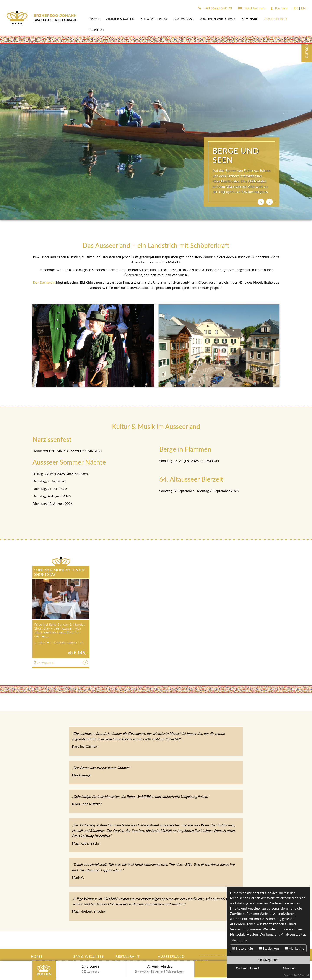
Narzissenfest (52, 439)
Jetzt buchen (251, 8)
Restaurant (184, 19)
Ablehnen (289, 968)
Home (95, 19)
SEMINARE (250, 19)
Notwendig (243, 948)
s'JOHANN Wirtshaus (218, 19)
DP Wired (303, 975)
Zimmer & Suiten (120, 19)
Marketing (295, 948)
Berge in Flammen (185, 449)
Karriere (279, 8)
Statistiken (269, 948)
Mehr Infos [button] (239, 940)
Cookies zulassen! (248, 968)
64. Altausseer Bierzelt (191, 479)
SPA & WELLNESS (154, 19)
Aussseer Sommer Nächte (69, 462)
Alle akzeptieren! (268, 960)
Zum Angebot (44, 662)
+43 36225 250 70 (215, 8)
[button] (261, 202)
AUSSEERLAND (276, 19)
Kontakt (97, 30)
